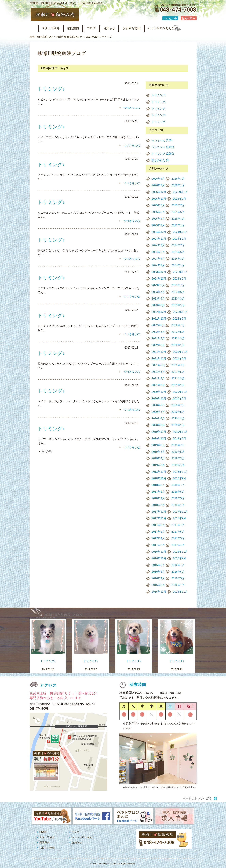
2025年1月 (178, 225)
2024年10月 (159, 239)
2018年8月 (158, 485)
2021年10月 (159, 359)
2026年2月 (158, 185)
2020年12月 (159, 392)
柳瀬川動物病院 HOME (32, 28)
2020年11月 (180, 392)
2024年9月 (180, 239)
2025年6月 (158, 212)
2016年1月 (178, 585)
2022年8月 (158, 325)
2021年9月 (180, 359)
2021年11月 (180, 352)
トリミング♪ (159, 95)
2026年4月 (158, 179)
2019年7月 (178, 445)
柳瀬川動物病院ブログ (69, 37)
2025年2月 (158, 225)
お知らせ (117, 28)
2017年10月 (159, 518)
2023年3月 (178, 299)
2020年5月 (178, 412)
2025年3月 (178, 219)
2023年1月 (178, 305)
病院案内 (77, 28)
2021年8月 (158, 365)
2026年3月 (178, 179)
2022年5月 (178, 332)
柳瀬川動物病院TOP (41, 37)
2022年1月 (178, 345)
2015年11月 (180, 592)
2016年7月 (178, 565)
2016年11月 (180, 552)
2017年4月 (158, 538)
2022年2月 (158, 345)
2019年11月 (180, 432)
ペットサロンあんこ (174, 28)
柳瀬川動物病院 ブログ (64, 615)
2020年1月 (178, 425)
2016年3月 (178, 578)
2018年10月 (159, 478)
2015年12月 (159, 592)
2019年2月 (158, 465)
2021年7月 (178, 365)
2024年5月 (178, 252)
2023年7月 (178, 285)
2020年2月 (158, 425)
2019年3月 (178, 458)
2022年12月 (159, 312)
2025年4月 (158, 219)
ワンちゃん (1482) (163, 147)
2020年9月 (180, 398)
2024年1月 (178, 265)
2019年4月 (158, 458)
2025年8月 (158, 205)
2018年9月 (180, 478)
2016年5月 (178, 572)
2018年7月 (178, 485)
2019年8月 (158, 445)
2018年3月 (178, 498)
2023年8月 (158, 285)
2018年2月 (158, 505)
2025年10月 (159, 199)
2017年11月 (180, 512)
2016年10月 (159, 558)
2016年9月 (180, 558)
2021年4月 (158, 379)
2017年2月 (158, 545)
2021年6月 (158, 372)
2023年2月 (158, 305)
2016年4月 (158, 578)
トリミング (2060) (163, 154)
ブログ (97, 28)
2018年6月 (158, 492)
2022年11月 (180, 312)
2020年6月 (158, 412)
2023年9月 (180, 279)
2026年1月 (178, 185)
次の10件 (47, 451)
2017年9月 (180, 518)
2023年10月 (159, 279)
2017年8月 (158, 525)
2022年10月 (159, 319)
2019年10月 (159, 438)
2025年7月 (178, 205)
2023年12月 (159, 272)
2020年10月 (159, 398)
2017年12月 (159, 512)
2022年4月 (158, 339)
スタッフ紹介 (53, 28)
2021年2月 (158, 385)
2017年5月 (178, 532)
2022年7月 (178, 325)
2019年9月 (180, 438)
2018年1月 (178, 505)
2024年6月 (158, 252)
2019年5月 (178, 452)
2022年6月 (158, 332)
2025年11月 (180, 192)
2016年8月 (158, 565)
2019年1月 (178, 465)
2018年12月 (159, 472)
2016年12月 (159, 552)
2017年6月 (158, 532)
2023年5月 (178, 292)
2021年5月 (178, 372)
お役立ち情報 (142, 28)
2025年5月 (178, 212)
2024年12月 (159, 232)
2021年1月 (178, 385)
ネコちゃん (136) (162, 140)
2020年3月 (178, 418)
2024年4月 (158, 259)
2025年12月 (159, 192)
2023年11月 (180, 272)
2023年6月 (158, 292)
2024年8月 (158, 245)
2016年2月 (158, 585)
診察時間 (187, 19)
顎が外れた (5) (161, 160)
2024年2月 (158, 265)
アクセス (169, 19)
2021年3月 (178, 379)
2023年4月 (158, 299)
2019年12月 (159, 432)
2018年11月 (180, 472)
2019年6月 (158, 452)
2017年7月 (178, 525)
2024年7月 (178, 245)
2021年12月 (159, 352)
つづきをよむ (132, 108)
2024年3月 (178, 259)
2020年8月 (158, 405)
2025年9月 (180, 199)
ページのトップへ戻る (197, 799)
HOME (43, 832)
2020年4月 (158, 418)
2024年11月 (180, 232)
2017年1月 (178, 545)
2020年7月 (178, 405)
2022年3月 (178, 339)
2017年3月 (178, 538)
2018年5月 (178, 492)
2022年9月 (180, 319)
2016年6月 (158, 572)
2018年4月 (158, 498)
